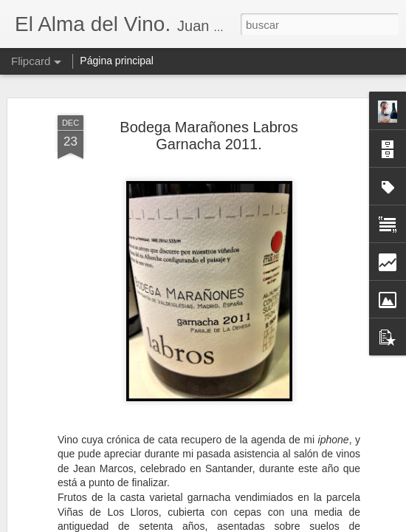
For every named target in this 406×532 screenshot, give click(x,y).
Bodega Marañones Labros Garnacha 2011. (209, 136)
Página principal (117, 61)
